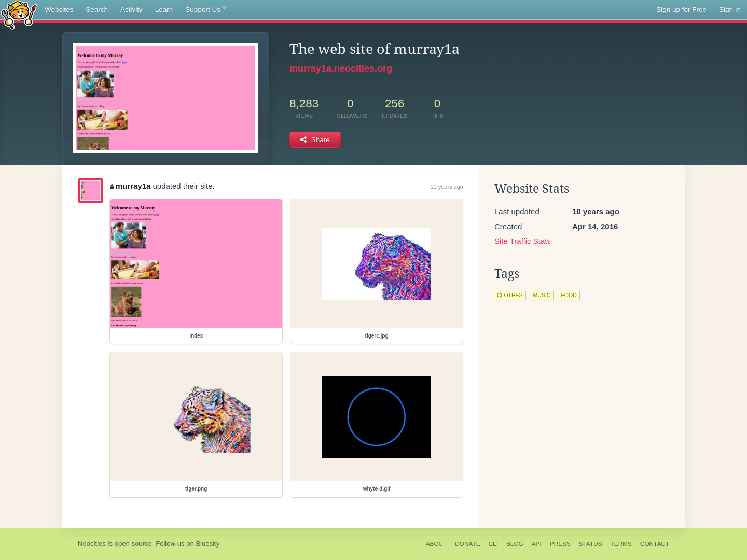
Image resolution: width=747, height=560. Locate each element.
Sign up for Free (681, 10)
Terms (621, 544)
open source (133, 544)
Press (560, 544)
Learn (164, 10)
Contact (655, 544)
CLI (493, 544)
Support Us (206, 10)
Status (591, 544)
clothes (510, 295)
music (542, 295)
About (437, 544)
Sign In (730, 10)
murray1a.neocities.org (341, 68)
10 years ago (447, 187)
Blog (515, 544)
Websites (59, 10)
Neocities (92, 544)
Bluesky (208, 544)
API (537, 544)
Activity (132, 10)
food (569, 295)
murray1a (130, 186)
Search (97, 10)
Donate (467, 544)
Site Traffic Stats (523, 241)
